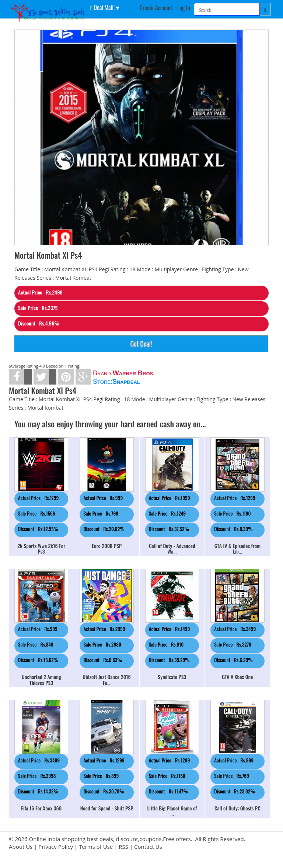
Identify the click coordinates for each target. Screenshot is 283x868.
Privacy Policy (56, 847)
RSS (123, 847)
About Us (21, 847)
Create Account (156, 8)
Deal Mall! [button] (102, 7)
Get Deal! (141, 344)
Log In (184, 8)
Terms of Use (96, 847)
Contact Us (148, 847)
